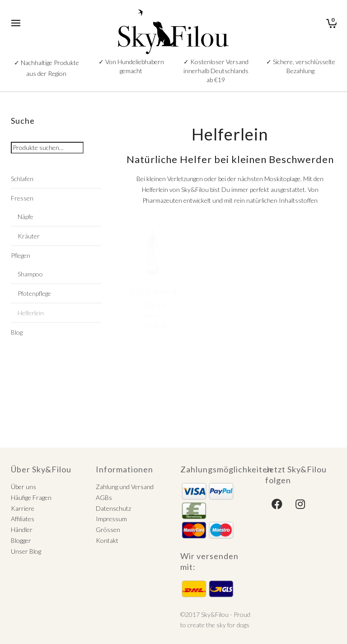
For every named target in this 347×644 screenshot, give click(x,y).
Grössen (108, 530)
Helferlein (31, 313)
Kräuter (29, 236)
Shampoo (30, 274)
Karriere (23, 508)
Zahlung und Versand (125, 487)
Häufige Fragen (31, 497)
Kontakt (107, 540)
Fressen (22, 198)
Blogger (21, 540)
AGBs (104, 497)
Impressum (111, 519)
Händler (22, 530)
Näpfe (26, 217)
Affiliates (23, 519)
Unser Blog (26, 551)
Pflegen (21, 255)
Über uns (23, 487)
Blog (17, 332)
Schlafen (22, 179)
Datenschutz (113, 508)
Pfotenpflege (34, 293)
